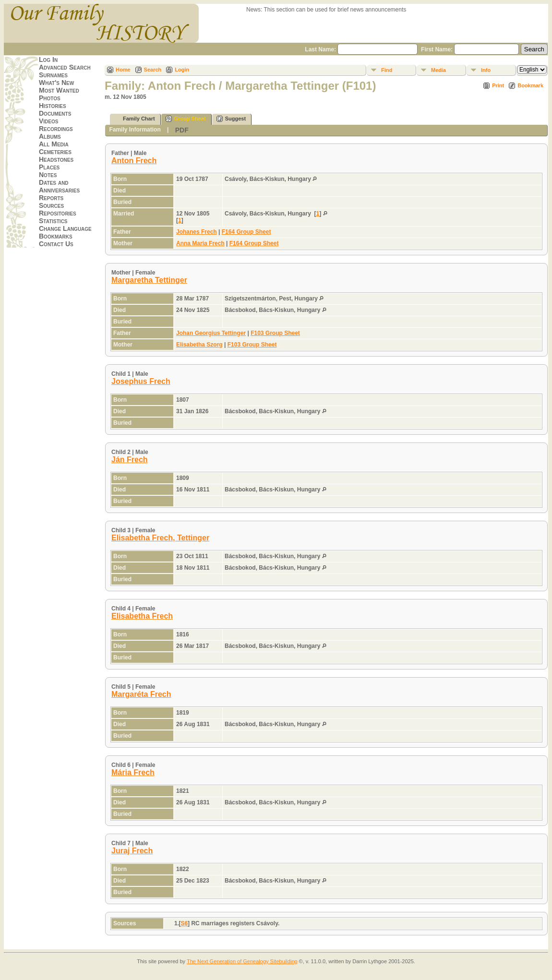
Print (498, 85)
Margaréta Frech (141, 694)
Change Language (65, 228)
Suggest (231, 119)
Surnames (53, 75)
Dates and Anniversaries (59, 186)
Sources (51, 205)
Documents (55, 113)
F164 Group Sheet (246, 232)
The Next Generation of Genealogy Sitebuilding (242, 961)
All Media (54, 144)
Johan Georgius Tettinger (211, 333)
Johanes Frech (197, 232)
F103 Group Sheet (275, 333)
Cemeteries (55, 152)
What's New (56, 83)
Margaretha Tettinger (149, 280)
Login (182, 70)
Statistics (53, 221)
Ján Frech (130, 460)
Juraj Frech (132, 851)
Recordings (56, 129)
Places (49, 167)
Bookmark (530, 85)
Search (153, 70)
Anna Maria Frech (200, 243)
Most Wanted (59, 90)
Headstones (56, 159)
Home (123, 70)
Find (387, 70)
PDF (182, 130)
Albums (50, 136)
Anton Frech (134, 161)
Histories (53, 106)
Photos (50, 98)
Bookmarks (56, 236)
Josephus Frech (141, 381)
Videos (48, 121)
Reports (51, 198)
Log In (48, 60)
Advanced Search (65, 67)
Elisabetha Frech (142, 616)
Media (438, 70)
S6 (184, 923)
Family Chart (135, 119)
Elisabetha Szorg (199, 345)
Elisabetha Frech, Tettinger (160, 538)
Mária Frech (133, 772)
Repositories (58, 213)
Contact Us (56, 244)
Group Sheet (186, 119)
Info (486, 70)
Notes (48, 175)
